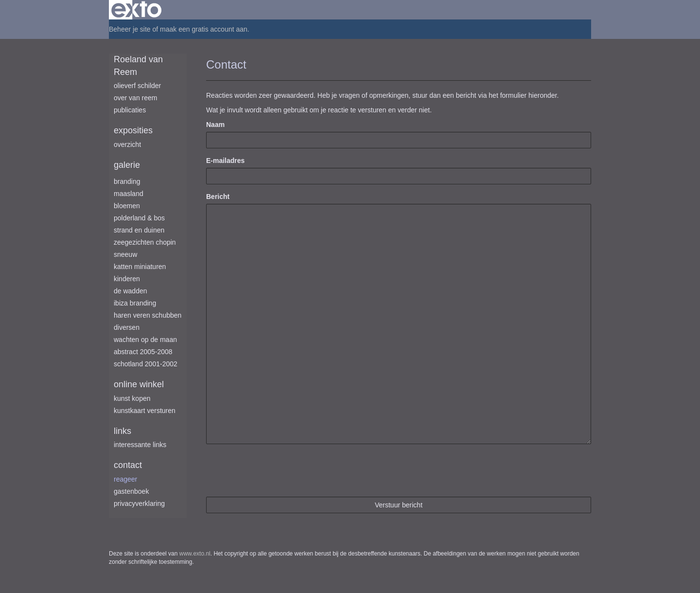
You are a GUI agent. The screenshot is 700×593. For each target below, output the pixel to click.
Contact (128, 465)
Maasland (129, 194)
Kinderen (127, 279)
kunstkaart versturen (145, 411)
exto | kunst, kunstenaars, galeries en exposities (136, 10)
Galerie (127, 165)
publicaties (130, 110)
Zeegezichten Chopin (145, 242)
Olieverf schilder (137, 86)
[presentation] (280, 470)
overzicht (127, 144)
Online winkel (139, 384)
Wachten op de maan (145, 340)
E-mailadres (225, 161)
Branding (127, 181)
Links (122, 431)
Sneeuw (125, 254)
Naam (215, 125)
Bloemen (127, 206)
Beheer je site (130, 29)
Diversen (127, 327)
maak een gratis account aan (204, 29)
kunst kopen (132, 398)
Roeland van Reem (138, 66)
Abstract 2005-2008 (143, 352)
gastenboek (131, 491)
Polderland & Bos (139, 218)
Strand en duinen (139, 230)
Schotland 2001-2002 (146, 364)
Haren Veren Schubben (148, 315)
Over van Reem (135, 98)
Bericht (218, 197)
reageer (125, 479)
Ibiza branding (135, 303)
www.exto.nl (195, 554)
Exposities (133, 130)
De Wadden (131, 291)
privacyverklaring (139, 503)
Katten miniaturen (140, 267)
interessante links (140, 445)
